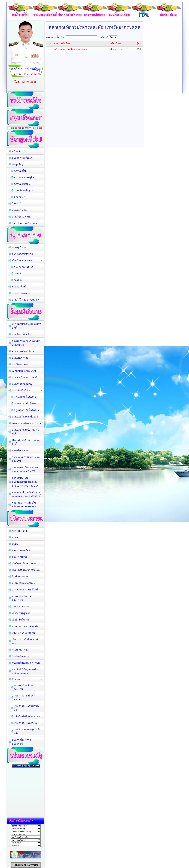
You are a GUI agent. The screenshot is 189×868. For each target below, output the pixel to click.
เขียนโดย (115, 43)
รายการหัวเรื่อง (62, 43)
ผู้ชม (139, 43)
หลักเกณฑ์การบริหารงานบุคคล (70, 49)
